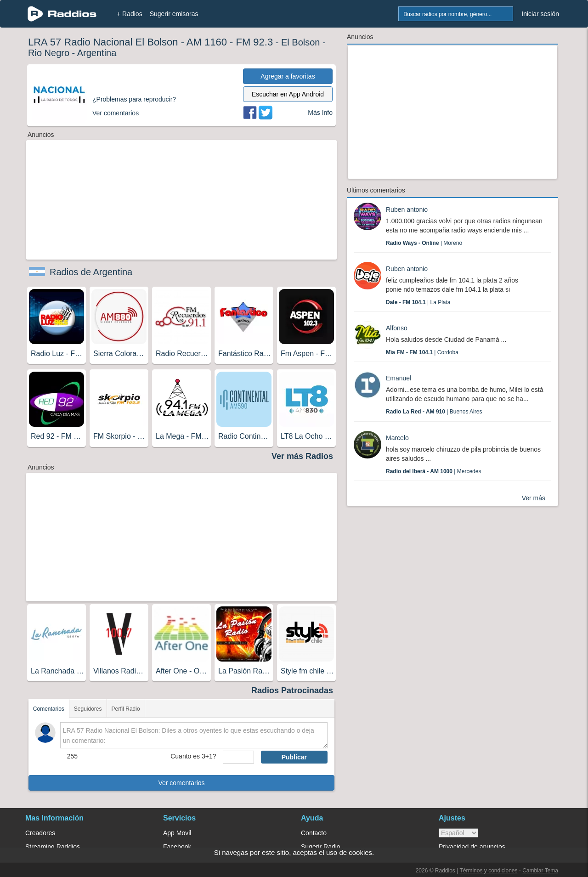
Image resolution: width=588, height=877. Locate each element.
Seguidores (88, 709)
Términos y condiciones (488, 871)
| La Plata (418, 302)
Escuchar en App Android (288, 94)
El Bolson (301, 42)
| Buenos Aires (434, 412)
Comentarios (49, 709)
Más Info (320, 113)
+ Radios (130, 14)
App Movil (177, 833)
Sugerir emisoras (174, 14)
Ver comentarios (181, 783)
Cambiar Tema (540, 871)
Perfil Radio (126, 709)
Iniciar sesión (540, 14)
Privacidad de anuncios (472, 847)
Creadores (40, 833)
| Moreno (424, 243)
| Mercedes (433, 471)
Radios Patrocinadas (292, 690)
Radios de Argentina (91, 272)
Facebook (177, 847)
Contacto (314, 833)
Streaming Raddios (53, 847)
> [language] (458, 833)
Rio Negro (49, 53)
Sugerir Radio (321, 847)
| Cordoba (422, 352)
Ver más (534, 498)
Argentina (97, 53)
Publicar (294, 757)
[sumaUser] (238, 757)
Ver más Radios (302, 456)
